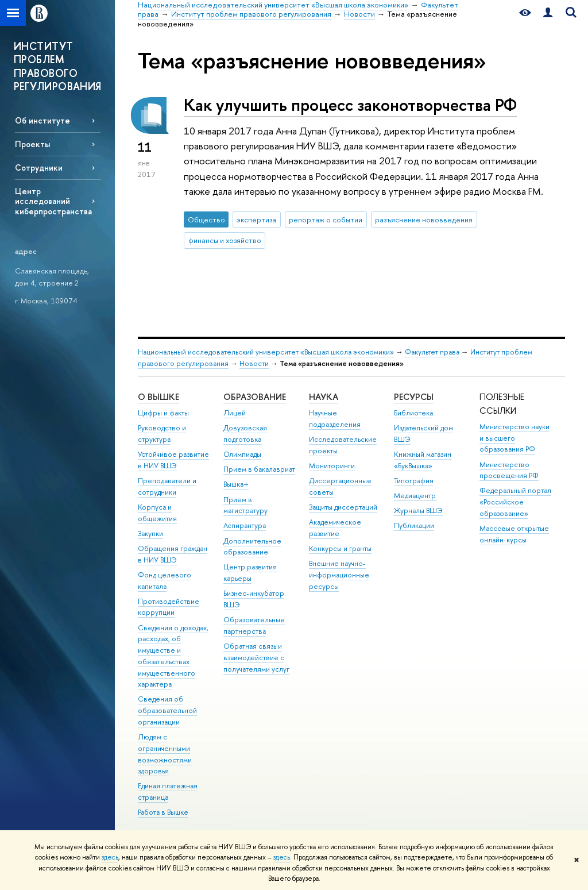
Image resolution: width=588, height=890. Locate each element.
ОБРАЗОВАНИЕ (255, 397)
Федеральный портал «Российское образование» (515, 502)
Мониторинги (332, 466)
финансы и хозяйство (225, 240)
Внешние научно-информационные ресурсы (339, 575)
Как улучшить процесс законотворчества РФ (350, 105)
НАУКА (324, 397)
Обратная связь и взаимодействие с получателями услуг (256, 658)
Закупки (150, 533)
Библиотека (413, 413)
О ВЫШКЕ (158, 397)
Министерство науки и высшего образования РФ (514, 438)
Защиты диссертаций (343, 507)
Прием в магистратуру (245, 505)
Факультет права (432, 352)
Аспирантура (245, 525)
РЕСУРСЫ (414, 397)
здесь (110, 857)
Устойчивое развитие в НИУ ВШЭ (173, 460)
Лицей (235, 413)
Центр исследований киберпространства (53, 201)
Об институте (42, 120)
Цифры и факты (163, 413)
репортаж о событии (326, 219)
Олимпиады (242, 454)
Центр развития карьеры (250, 573)
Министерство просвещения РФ (509, 470)
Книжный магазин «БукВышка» (423, 460)
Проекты (32, 144)
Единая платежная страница (168, 791)
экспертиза (256, 219)
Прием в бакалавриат (259, 469)
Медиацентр (415, 496)
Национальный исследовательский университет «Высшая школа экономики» (266, 352)
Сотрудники (39, 167)
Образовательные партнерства (254, 625)
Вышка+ (236, 484)
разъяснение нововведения (424, 219)
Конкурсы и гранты (340, 548)
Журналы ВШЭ (418, 511)
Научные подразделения (335, 419)
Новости (254, 363)
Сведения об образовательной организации (167, 710)
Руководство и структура (162, 434)
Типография (414, 481)
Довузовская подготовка (245, 434)
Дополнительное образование (252, 547)
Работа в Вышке (163, 812)
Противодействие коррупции (169, 607)
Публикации (414, 525)
